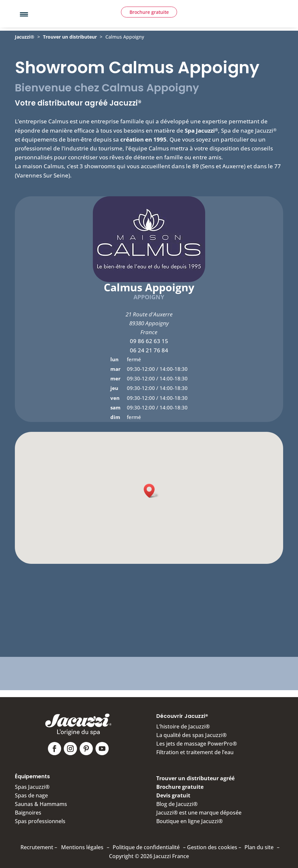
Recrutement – (39, 844)
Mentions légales (82, 844)
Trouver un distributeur (70, 50)
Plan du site (259, 844)
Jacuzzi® (25, 50)
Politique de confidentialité (146, 844)
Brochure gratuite (149, 28)
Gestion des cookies (212, 844)
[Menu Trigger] (24, 14)
